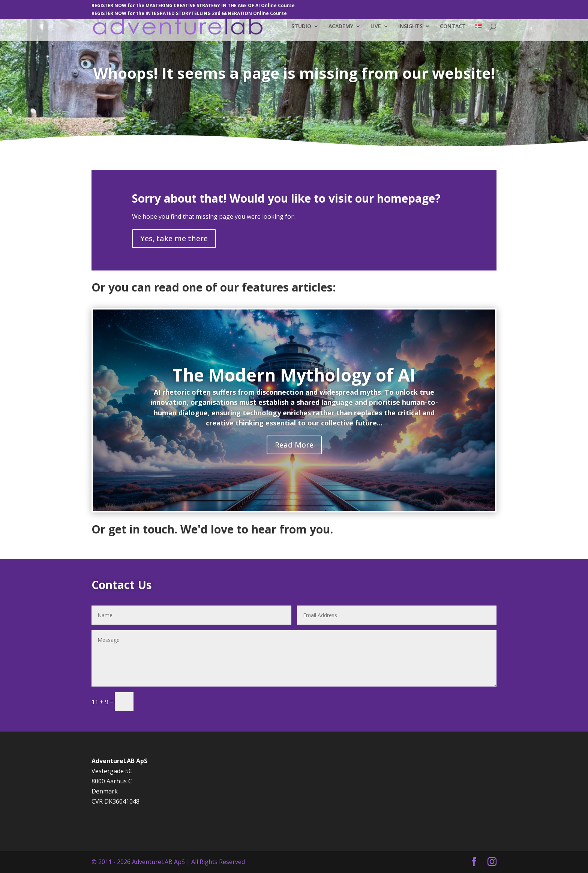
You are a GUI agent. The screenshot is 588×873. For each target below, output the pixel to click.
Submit (162, 701)
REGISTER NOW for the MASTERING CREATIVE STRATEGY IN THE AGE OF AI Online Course (193, 6)
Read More (294, 445)
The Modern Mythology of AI (294, 375)
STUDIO (301, 27)
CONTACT (453, 27)
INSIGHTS (410, 27)
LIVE (376, 27)
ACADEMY (341, 27)
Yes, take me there (174, 238)
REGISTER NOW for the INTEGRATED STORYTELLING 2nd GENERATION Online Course (189, 14)
